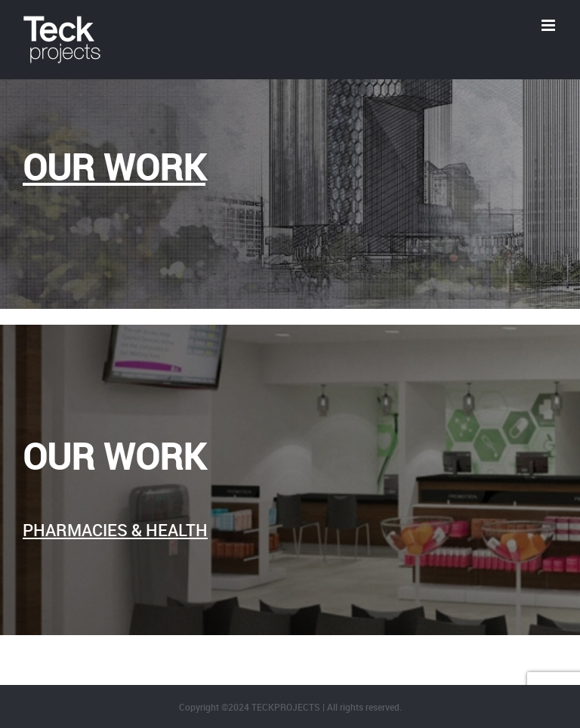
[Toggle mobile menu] (549, 25)
